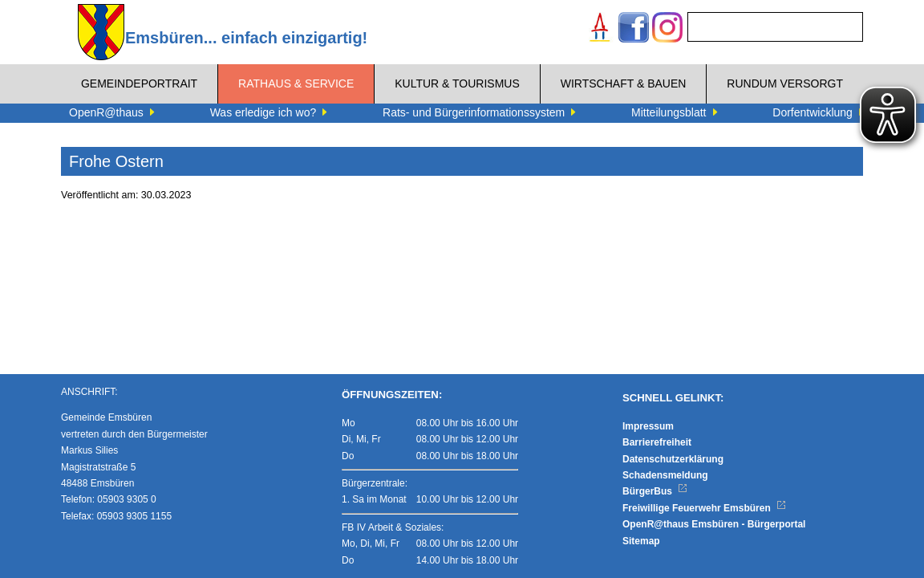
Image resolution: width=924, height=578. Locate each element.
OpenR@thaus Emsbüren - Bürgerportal (714, 524)
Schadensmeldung (665, 475)
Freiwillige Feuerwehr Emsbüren (704, 508)
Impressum (648, 426)
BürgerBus (655, 491)
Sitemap (641, 541)
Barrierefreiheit (657, 442)
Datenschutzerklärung (673, 459)
